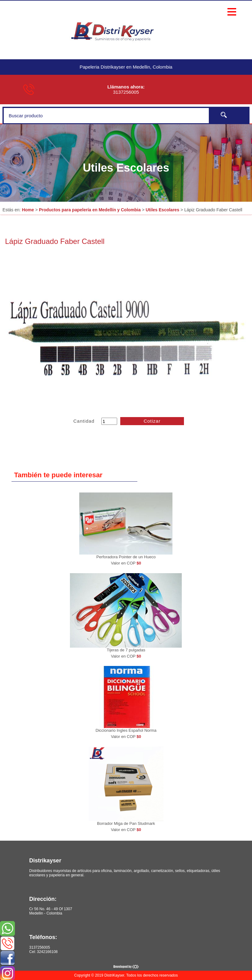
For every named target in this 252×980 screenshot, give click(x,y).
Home (28, 210)
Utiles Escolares (163, 210)
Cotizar (152, 421)
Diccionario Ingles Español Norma (126, 730)
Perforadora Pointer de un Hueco (126, 557)
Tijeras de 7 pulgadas (126, 650)
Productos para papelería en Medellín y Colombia (90, 210)
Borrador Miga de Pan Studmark (126, 823)
